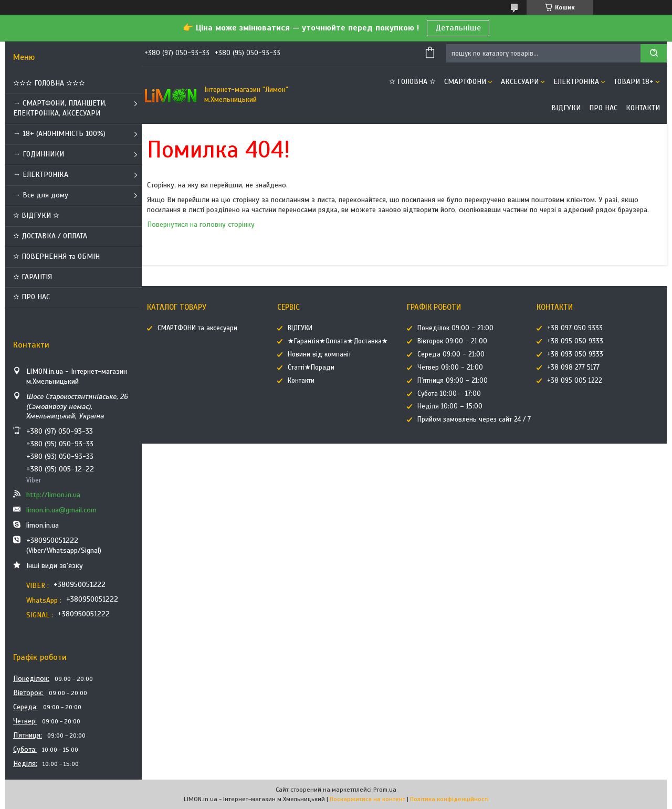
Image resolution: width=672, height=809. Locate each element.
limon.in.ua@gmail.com (61, 510)
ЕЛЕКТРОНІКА (576, 82)
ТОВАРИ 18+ (634, 82)
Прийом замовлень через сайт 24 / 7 (474, 419)
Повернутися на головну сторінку (201, 224)
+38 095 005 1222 (575, 381)
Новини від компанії (319, 354)
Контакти (643, 108)
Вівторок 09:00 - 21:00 (452, 341)
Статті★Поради (311, 367)
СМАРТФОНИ (465, 82)
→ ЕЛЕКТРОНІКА (41, 175)
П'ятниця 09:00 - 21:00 (453, 381)
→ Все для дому (41, 195)
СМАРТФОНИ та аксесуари (197, 328)
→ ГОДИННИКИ (39, 154)
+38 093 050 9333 (575, 354)
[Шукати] (654, 53)
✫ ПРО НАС (31, 297)
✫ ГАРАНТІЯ (33, 277)
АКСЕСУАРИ (520, 82)
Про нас (603, 108)
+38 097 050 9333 (575, 328)
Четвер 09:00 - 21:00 (450, 367)
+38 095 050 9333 (575, 341)
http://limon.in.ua (53, 495)
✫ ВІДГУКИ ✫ (36, 216)
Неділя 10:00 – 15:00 (450, 406)
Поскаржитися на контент (367, 799)
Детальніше (458, 28)
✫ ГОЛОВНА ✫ (412, 82)
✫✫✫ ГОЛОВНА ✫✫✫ (49, 83)
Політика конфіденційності (449, 799)
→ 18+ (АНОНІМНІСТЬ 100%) (59, 134)
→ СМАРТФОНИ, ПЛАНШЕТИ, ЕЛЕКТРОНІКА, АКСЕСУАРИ (60, 108)
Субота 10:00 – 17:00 (449, 394)
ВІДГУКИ (566, 108)
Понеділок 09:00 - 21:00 (455, 328)
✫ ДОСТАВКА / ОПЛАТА (50, 236)
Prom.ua (385, 790)
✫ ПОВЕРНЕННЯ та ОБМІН (56, 256)
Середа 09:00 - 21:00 (451, 354)
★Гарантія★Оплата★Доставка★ (338, 341)
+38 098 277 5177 (573, 367)
